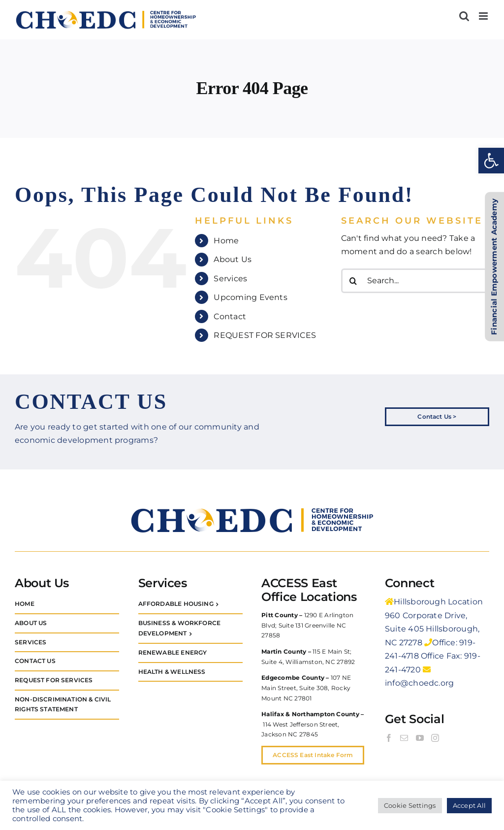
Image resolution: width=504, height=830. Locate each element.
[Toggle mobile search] (464, 16)
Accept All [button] (469, 805)
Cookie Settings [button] (410, 805)
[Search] (353, 281)
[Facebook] (389, 738)
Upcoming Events (251, 297)
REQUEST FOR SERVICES (265, 335)
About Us (233, 259)
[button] (491, 161)
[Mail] (404, 738)
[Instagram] (435, 738)
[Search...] (415, 281)
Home (226, 241)
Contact (230, 316)
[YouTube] (420, 738)
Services (230, 279)
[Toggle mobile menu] (484, 16)
